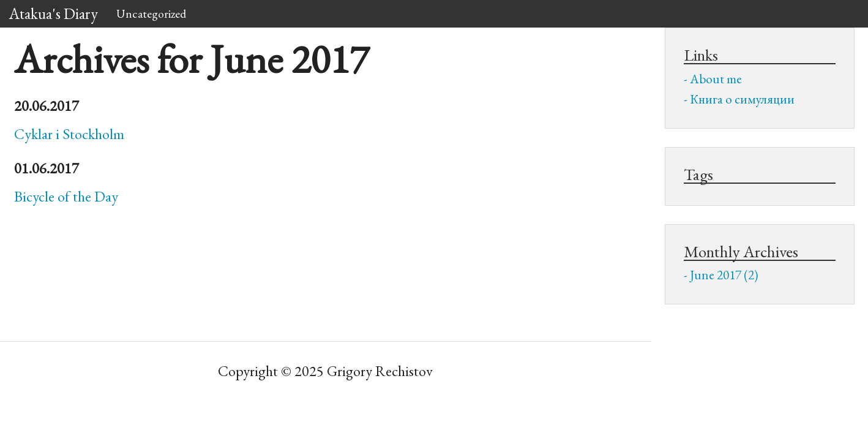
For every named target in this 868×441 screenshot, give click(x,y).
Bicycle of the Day (66, 196)
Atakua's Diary (54, 13)
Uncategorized (151, 13)
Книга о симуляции (742, 99)
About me (716, 79)
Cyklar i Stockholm (69, 134)
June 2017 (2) (724, 275)
